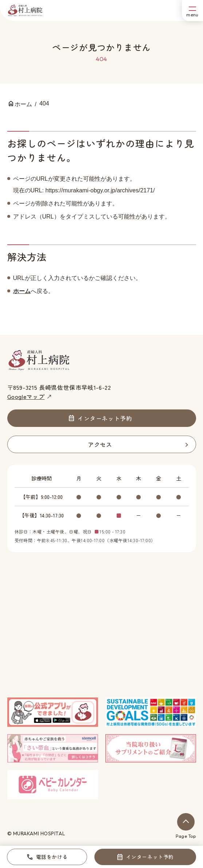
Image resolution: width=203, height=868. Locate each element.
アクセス (100, 444)
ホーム (22, 291)
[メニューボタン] (192, 11)
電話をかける (52, 857)
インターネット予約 (150, 857)
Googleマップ (26, 396)
